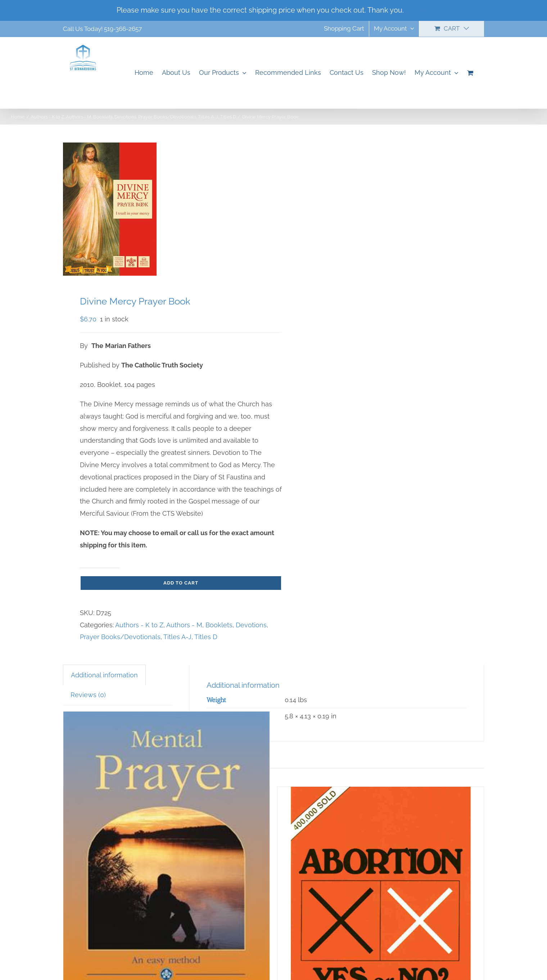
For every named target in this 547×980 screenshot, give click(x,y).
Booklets (219, 625)
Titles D (206, 637)
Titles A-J (177, 637)
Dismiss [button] (418, 10)
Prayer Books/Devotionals (120, 637)
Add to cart (181, 583)
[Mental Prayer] (166, 856)
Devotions (251, 625)
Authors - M (184, 625)
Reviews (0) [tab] (88, 695)
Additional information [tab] (104, 675)
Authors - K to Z (139, 625)
